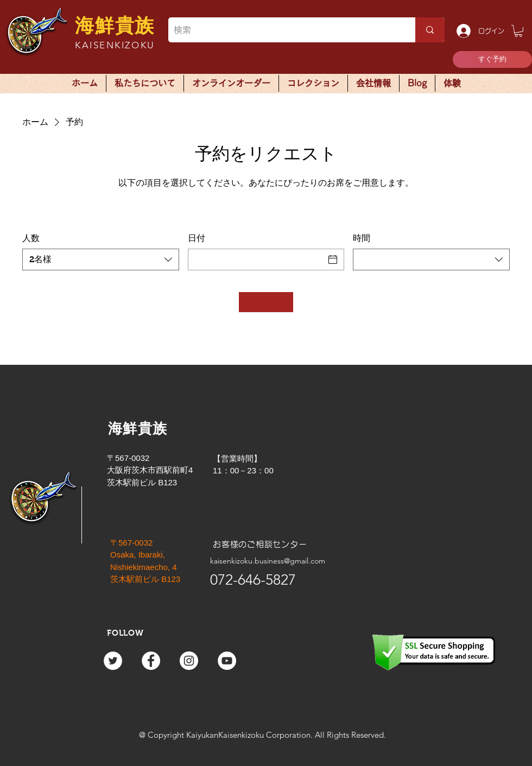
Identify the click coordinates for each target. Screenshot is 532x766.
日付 (197, 238)
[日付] (256, 259)
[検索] (283, 30)
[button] (518, 31)
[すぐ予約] (492, 59)
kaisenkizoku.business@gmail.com (268, 561)
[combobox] (101, 259)
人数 (31, 238)
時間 (362, 238)
